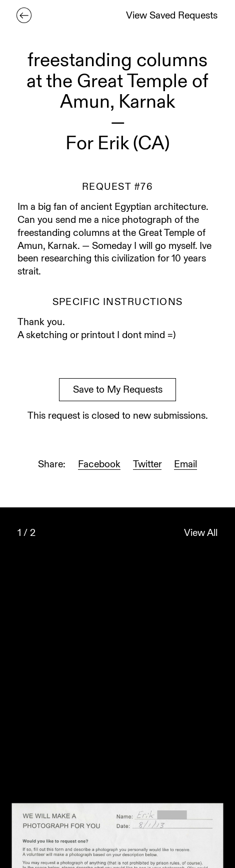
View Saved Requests (172, 16)
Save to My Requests (118, 390)
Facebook (99, 465)
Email (185, 465)
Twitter (147, 465)
